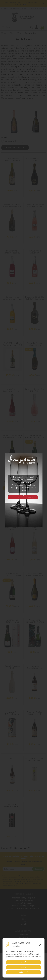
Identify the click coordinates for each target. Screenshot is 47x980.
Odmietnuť (24, 972)
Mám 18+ (16, 497)
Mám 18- (30, 497)
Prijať (23, 962)
